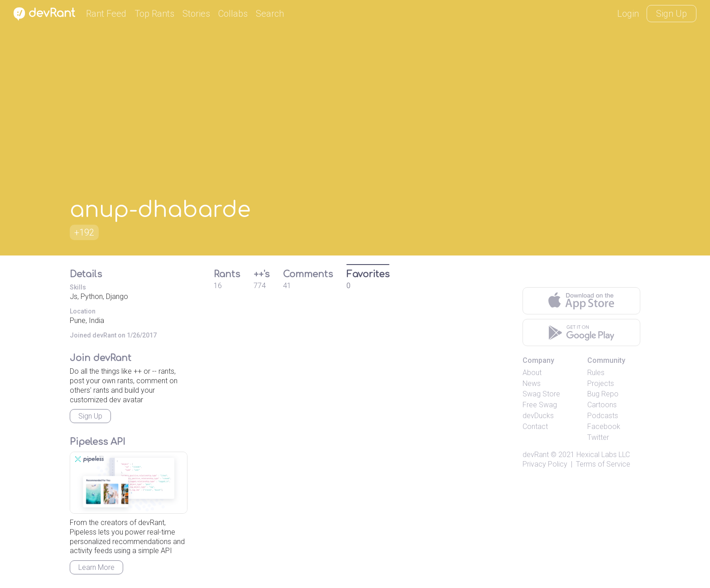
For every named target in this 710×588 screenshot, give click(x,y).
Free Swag (540, 405)
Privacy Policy (545, 464)
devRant (536, 455)
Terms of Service (603, 464)
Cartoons (602, 405)
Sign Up (672, 14)
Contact (535, 427)
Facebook (604, 427)
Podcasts (603, 416)
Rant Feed (106, 14)
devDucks (538, 416)
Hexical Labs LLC (603, 455)
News (532, 383)
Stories (196, 14)
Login (628, 14)
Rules (596, 373)
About (532, 373)
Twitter (598, 437)
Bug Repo (603, 394)
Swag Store (541, 394)
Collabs (233, 14)
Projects (601, 383)
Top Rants (154, 14)
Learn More (96, 567)
